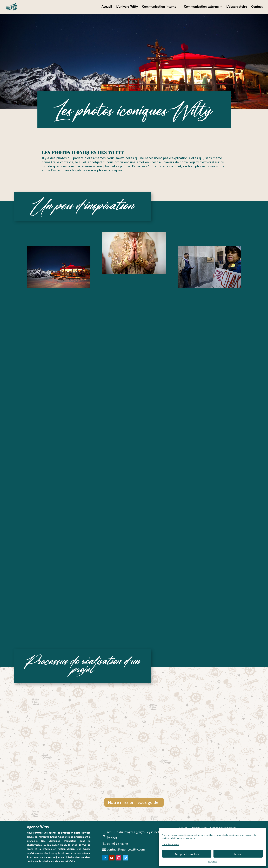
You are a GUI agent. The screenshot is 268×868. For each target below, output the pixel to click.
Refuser (238, 854)
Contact (257, 7)
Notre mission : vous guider (134, 802)
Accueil (107, 7)
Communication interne (159, 7)
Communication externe (201, 7)
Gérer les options (170, 844)
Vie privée (212, 862)
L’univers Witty (127, 7)
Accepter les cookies (187, 854)
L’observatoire (237, 7)
